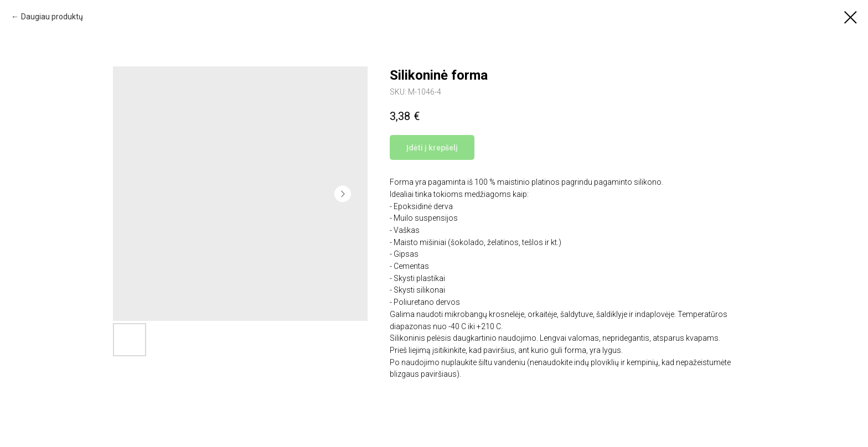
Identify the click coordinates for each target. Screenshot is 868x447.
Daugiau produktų (52, 17)
